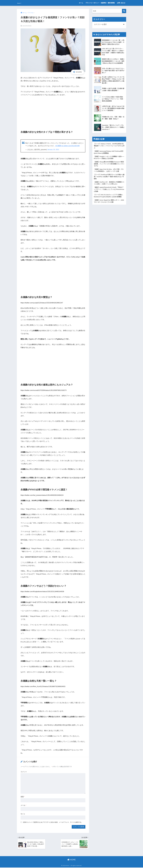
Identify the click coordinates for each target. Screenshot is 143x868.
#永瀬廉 (58, 146)
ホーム (81, 3)
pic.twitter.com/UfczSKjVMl (71, 146)
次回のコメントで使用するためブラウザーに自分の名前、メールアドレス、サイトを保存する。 (53, 822)
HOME (71, 860)
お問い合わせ (121, 3)
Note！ (21, 3)
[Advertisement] (53, 112)
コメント (24, 772)
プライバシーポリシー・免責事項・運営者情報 (100, 3)
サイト (23, 814)
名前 (23, 797)
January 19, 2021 (53, 149)
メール (23, 805)
